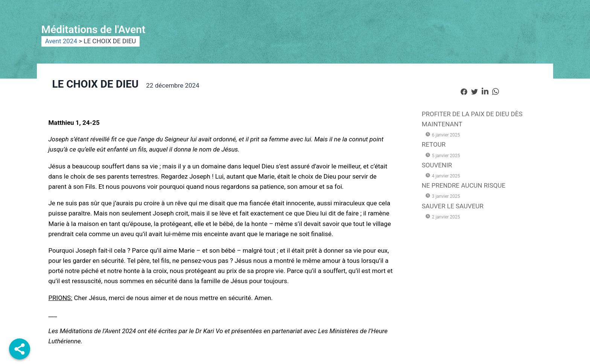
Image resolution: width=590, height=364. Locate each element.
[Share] (20, 349)
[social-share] (464, 91)
